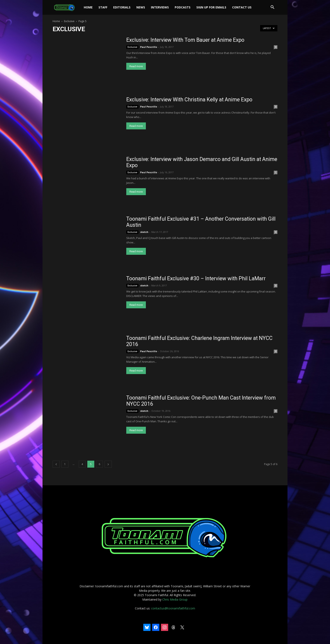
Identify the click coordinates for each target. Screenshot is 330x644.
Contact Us (242, 7)
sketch (144, 232)
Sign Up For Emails (211, 7)
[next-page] (108, 464)
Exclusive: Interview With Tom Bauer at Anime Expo (185, 40)
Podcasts (183, 7)
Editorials (122, 7)
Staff (103, 7)
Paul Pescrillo (149, 47)
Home (88, 7)
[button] (272, 8)
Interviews (160, 7)
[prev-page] (56, 464)
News (141, 7)
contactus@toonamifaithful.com (173, 608)
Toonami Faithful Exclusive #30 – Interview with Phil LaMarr (196, 278)
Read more (136, 66)
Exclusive (69, 21)
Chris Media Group (175, 599)
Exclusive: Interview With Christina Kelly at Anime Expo (189, 100)
